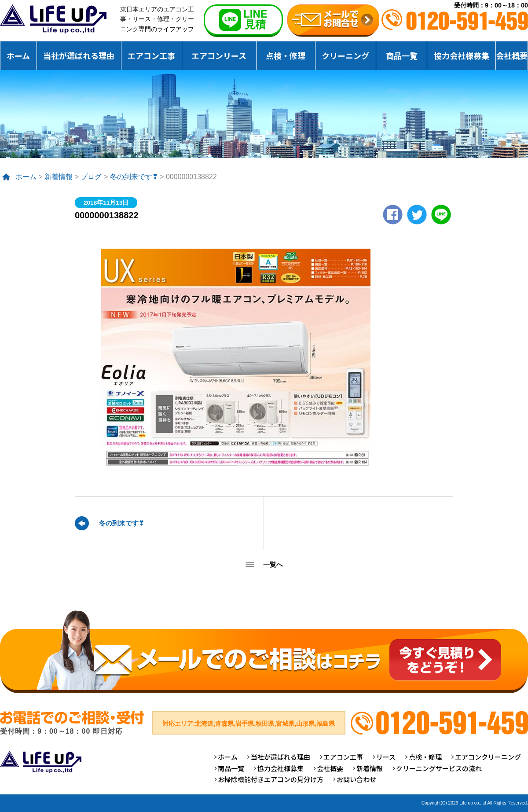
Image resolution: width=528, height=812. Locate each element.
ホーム (18, 55)
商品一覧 (402, 55)
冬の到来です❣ (134, 177)
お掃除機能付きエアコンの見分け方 (271, 779)
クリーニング (345, 55)
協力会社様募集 (462, 55)
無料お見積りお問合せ (333, 21)
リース (386, 757)
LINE (441, 215)
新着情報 (59, 177)
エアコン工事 (151, 55)
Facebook (393, 215)
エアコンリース (219, 55)
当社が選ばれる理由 (79, 55)
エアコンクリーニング (488, 757)
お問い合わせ (356, 779)
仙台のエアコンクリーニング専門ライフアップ (53, 19)
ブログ (91, 177)
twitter (417, 215)
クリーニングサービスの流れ (439, 768)
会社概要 (512, 55)
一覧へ (273, 564)
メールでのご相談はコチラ (264, 652)
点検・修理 (286, 55)
